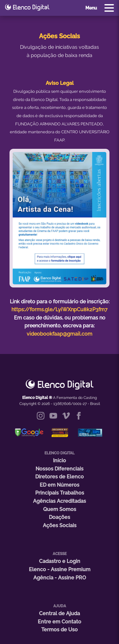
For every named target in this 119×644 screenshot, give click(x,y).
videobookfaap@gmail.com (60, 334)
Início (60, 461)
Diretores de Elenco (60, 477)
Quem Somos (60, 509)
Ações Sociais (60, 525)
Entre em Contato (60, 622)
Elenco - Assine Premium (60, 569)
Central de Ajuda (60, 613)
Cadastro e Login (60, 561)
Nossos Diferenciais (60, 469)
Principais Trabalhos (60, 493)
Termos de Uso (60, 630)
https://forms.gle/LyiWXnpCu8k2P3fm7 (60, 309)
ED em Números (60, 485)
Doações (60, 517)
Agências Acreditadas (60, 501)
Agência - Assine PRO (60, 578)
